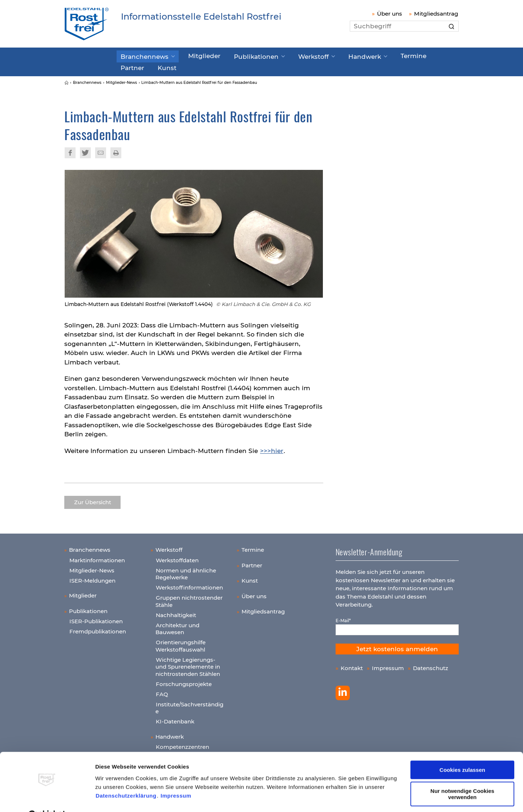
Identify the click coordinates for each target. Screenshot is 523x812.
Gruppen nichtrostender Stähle (189, 599)
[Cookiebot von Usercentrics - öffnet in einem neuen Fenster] (47, 798)
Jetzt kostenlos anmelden (397, 646)
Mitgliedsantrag (436, 14)
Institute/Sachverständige (189, 705)
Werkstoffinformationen (189, 585)
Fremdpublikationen (98, 629)
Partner (413, 55)
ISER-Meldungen (92, 578)
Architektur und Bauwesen (177, 626)
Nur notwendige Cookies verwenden (462, 776)
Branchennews (141, 56)
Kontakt (352, 665)
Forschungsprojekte (184, 681)
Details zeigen (114, 798)
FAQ (162, 691)
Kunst (129, 66)
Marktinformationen (97, 557)
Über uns (390, 14)
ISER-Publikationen (96, 619)
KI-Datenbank (175, 719)
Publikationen (239, 56)
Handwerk (335, 56)
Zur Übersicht (93, 500)
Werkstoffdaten (177, 557)
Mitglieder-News (92, 568)
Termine (379, 55)
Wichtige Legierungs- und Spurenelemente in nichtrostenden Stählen (188, 664)
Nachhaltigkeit (176, 612)
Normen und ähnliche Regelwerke (186, 571)
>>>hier (272, 448)
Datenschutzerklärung (126, 778)
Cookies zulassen (462, 752)
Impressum (176, 778)
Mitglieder (194, 55)
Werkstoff (290, 56)
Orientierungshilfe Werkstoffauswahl (181, 643)
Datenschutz (431, 665)
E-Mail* (343, 618)
